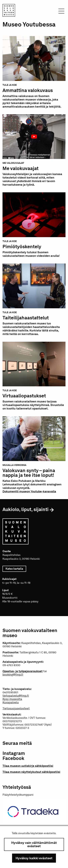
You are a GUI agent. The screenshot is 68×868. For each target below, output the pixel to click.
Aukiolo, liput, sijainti (26, 509)
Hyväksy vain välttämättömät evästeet (34, 844)
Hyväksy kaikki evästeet (34, 858)
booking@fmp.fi (13, 674)
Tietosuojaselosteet (16, 708)
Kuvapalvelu (11, 702)
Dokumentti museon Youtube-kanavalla (29, 491)
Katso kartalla (16, 569)
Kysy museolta (12, 699)
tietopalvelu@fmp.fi (16, 696)
